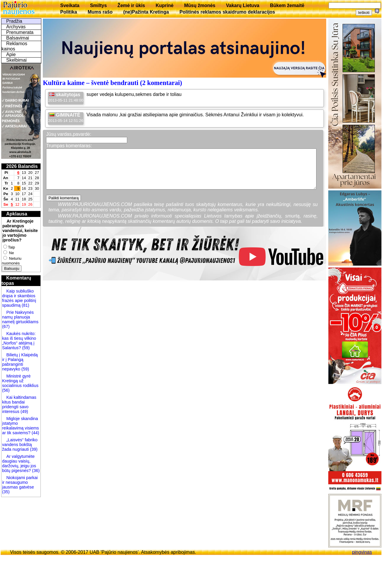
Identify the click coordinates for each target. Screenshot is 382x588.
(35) (6, 492)
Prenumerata (20, 32)
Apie (11, 54)
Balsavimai (18, 38)
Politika (69, 12)
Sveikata (70, 5)
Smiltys (98, 5)
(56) (6, 390)
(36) (35, 471)
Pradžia (14, 21)
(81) (25, 305)
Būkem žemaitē (287, 5)
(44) (35, 433)
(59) (25, 348)
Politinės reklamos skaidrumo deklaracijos (227, 12)
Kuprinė (164, 5)
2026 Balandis (22, 166)
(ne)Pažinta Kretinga (146, 12)
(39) (33, 449)
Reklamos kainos (14, 46)
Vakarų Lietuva (243, 5)
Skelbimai (16, 60)
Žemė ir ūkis (131, 5)
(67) (6, 326)
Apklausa (17, 214)
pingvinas (362, 552)
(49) (24, 411)
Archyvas (16, 27)
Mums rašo (100, 12)
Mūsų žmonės (200, 5)
